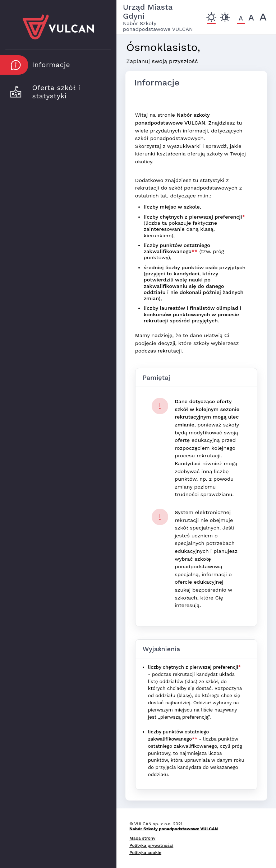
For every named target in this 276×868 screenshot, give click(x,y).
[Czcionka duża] (263, 17)
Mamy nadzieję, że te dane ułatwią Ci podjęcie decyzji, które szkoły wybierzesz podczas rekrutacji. (187, 343)
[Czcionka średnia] (251, 18)
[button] (54, 65)
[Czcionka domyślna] (241, 18)
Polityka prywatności (151, 845)
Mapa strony (142, 838)
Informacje (157, 83)
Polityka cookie (145, 853)
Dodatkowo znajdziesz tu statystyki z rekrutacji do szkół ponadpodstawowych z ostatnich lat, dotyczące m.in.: (189, 188)
